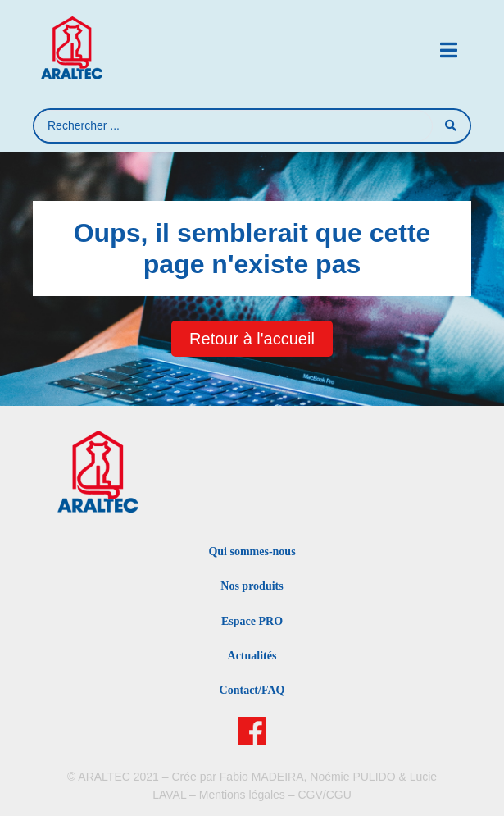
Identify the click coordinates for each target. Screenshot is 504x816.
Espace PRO (252, 621)
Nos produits (252, 586)
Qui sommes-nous (252, 552)
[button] (449, 50)
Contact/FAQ (252, 690)
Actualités (252, 656)
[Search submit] (451, 125)
